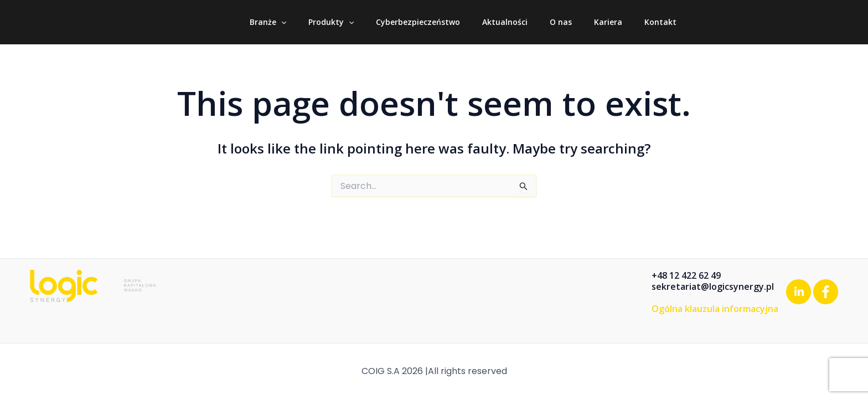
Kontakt (640, 22)
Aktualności (505, 22)
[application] (301, 22)
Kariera (595, 22)
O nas (554, 22)
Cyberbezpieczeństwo (425, 22)
